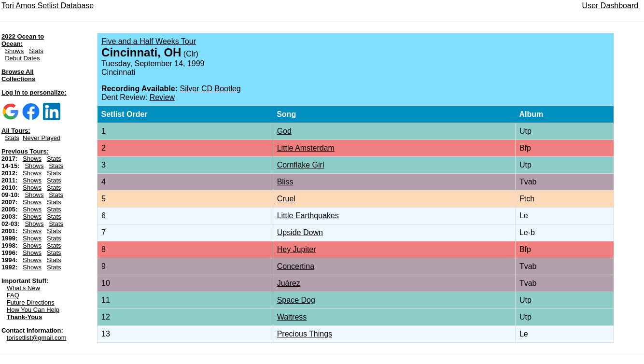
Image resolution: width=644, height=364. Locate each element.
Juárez (289, 283)
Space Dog (296, 300)
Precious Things (305, 334)
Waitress (292, 317)
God (284, 131)
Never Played (42, 138)
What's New (23, 288)
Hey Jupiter (297, 249)
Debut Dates (22, 58)
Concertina (296, 266)
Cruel (286, 199)
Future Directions (31, 302)
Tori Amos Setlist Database (48, 6)
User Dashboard (610, 6)
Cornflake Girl (301, 165)
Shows (14, 51)
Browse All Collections (18, 75)
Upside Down (300, 232)
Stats (36, 51)
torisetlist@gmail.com (37, 338)
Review (162, 97)
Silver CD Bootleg (210, 89)
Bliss (285, 182)
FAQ (13, 295)
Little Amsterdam (306, 148)
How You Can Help (33, 310)
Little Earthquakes (308, 216)
